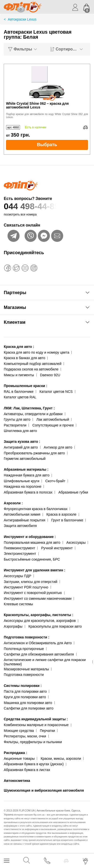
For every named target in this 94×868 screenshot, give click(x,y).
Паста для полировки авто (25, 691)
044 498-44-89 (47, 206)
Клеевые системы (18, 604)
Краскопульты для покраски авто (55, 626)
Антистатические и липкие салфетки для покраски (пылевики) (45, 662)
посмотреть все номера (20, 214)
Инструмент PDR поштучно (26, 587)
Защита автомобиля (20, 526)
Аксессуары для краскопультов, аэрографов (40, 621)
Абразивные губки (73, 492)
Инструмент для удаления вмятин (34, 570)
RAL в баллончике (19, 392)
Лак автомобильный (53, 419)
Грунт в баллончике (67, 520)
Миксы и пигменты (19, 375)
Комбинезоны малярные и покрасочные (36, 725)
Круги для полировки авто (25, 697)
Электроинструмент (20, 554)
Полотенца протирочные (24, 649)
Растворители (15, 425)
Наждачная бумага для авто (27, 475)
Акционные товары (19, 758)
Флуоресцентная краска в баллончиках (36, 509)
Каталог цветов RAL (20, 397)
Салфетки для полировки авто (29, 708)
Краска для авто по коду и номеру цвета (36, 352)
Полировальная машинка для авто (32, 542)
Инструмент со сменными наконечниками (38, 599)
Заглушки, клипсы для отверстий (31, 582)
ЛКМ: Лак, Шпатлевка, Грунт (29, 408)
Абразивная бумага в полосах (28, 492)
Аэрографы (13, 626)
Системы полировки (23, 686)
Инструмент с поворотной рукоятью (33, 593)
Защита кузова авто (22, 442)
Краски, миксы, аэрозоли (61, 758)
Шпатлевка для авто (20, 431)
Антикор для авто (58, 447)
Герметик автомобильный (25, 459)
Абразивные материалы (26, 469)
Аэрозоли (13, 503)
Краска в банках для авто (24, 358)
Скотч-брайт (55, 481)
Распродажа (15, 753)
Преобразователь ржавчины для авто (34, 453)
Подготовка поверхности (27, 637)
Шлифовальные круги (22, 481)
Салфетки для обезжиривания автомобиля (39, 654)
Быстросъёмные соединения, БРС (32, 559)
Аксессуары (76, 542)
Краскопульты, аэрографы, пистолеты (38, 615)
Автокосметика (17, 781)
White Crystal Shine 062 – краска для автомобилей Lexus (37, 105)
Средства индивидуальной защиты (36, 719)
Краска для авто (19, 347)
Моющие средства (19, 731)
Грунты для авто (17, 419)
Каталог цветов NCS (56, 392)
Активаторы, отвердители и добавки (33, 414)
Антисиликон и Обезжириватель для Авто (38, 643)
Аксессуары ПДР (18, 576)
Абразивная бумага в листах (27, 770)
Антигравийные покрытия (25, 520)
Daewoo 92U (50, 375)
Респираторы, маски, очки (25, 736)
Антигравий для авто (21, 447)
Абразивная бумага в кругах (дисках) (34, 764)
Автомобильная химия (22, 514)
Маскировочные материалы (26, 669)
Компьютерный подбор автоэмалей (33, 364)
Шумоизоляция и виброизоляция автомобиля (44, 790)
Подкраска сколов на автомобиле (31, 369)
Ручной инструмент (57, 548)
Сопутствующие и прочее (53, 425)
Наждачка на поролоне (23, 486)
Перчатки (47, 731)
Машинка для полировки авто (28, 703)
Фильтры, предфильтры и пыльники (33, 742)
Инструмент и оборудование (30, 537)
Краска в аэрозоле (61, 514)
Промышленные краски (25, 386)
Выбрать (47, 145)
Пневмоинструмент (19, 548)
